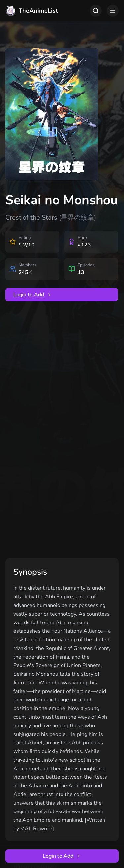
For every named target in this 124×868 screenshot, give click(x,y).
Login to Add (33, 295)
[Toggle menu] (113, 11)
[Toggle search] (96, 11)
